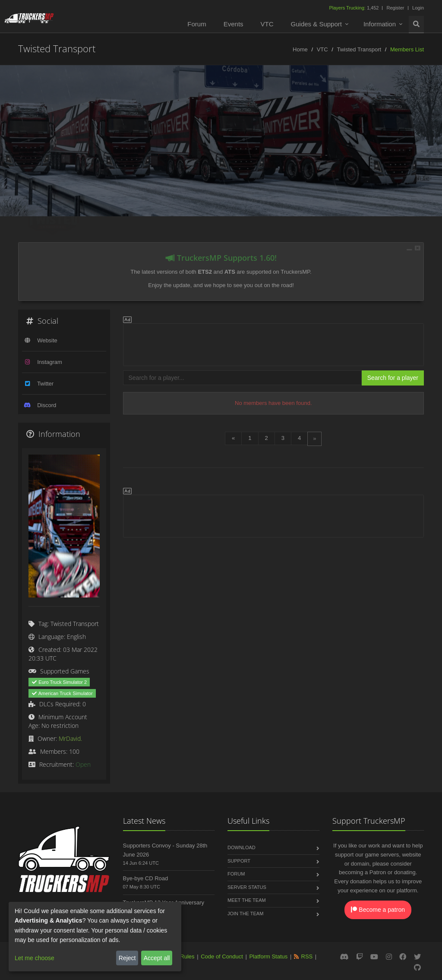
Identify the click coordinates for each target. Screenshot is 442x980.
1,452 (354, 8)
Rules (187, 956)
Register (395, 8)
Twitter (45, 384)
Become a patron (378, 910)
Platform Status (268, 956)
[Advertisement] (274, 343)
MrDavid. (70, 738)
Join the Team (245, 914)
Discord (47, 405)
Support (239, 861)
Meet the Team (247, 900)
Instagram (50, 362)
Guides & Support (316, 24)
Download (242, 847)
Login (418, 8)
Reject (127, 958)
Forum (197, 24)
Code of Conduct (222, 956)
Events (234, 24)
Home (300, 49)
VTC (267, 24)
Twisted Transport (359, 49)
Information (380, 24)
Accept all (157, 958)
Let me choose (35, 958)
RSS (307, 956)
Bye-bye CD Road (146, 878)
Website (47, 340)
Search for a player (393, 378)
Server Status (247, 887)
